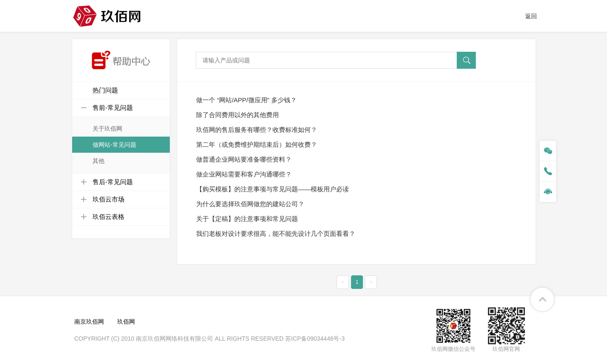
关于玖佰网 (107, 129)
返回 (531, 16)
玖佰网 (126, 322)
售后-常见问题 (107, 182)
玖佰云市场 (103, 199)
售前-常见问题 (107, 108)
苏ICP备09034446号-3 (315, 339)
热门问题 (105, 90)
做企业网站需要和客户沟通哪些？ (244, 174)
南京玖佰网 (89, 322)
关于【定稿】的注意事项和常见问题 (247, 219)
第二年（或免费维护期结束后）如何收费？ (257, 144)
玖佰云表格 (103, 217)
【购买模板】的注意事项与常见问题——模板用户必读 (273, 189)
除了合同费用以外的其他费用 (237, 115)
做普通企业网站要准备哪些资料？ (244, 159)
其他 (98, 161)
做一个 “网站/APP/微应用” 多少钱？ (246, 100)
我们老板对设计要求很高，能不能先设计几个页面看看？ (276, 234)
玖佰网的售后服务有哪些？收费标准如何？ (257, 130)
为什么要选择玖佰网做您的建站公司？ (250, 204)
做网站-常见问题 (114, 145)
